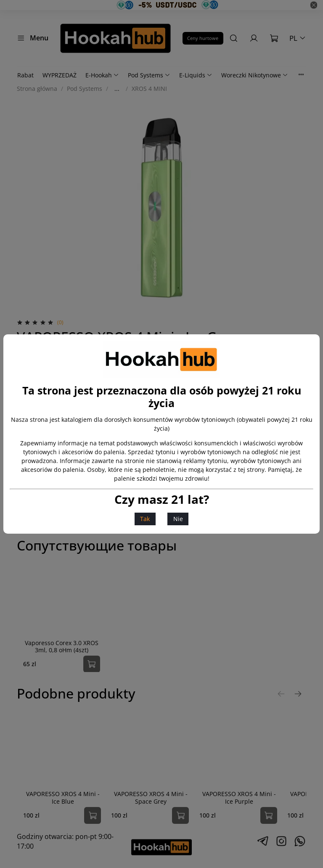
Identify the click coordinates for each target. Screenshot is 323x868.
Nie (178, 519)
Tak (145, 519)
